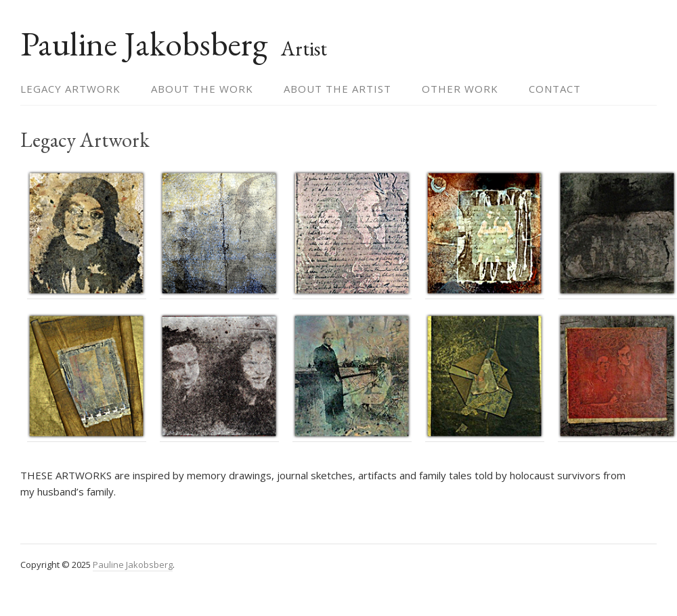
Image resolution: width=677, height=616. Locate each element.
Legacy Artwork (70, 89)
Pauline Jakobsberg (144, 44)
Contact (555, 89)
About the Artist (337, 89)
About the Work (202, 89)
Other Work (460, 89)
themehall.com (625, 565)
